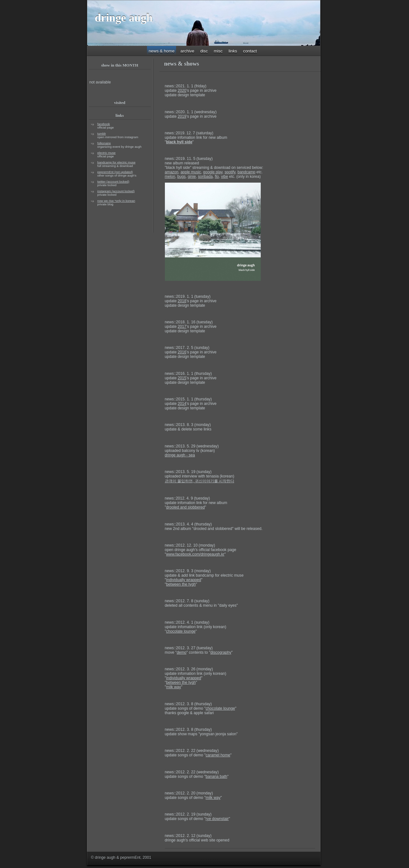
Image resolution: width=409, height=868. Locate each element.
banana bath (217, 777)
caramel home (218, 755)
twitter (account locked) (113, 181)
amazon (172, 172)
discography (221, 652)
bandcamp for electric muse (116, 162)
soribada (205, 177)
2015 (182, 378)
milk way (174, 687)
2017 (182, 327)
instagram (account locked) (116, 191)
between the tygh (181, 584)
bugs (181, 177)
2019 (182, 116)
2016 (182, 352)
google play (213, 172)
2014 (182, 404)
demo (181, 652)
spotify (230, 172)
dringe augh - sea (180, 455)
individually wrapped (184, 580)
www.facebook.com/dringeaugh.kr (195, 554)
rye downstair (217, 819)
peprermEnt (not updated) (115, 172)
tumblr (102, 134)
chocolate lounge (181, 631)
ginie (192, 177)
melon (170, 177)
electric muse (107, 153)
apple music (191, 172)
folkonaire (104, 143)
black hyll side (179, 142)
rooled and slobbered (185, 507)
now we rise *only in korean (116, 201)
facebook (104, 124)
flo (217, 177)
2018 (182, 301)
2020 (182, 91)
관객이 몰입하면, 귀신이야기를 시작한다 (200, 481)
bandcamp (246, 172)
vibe (225, 177)
